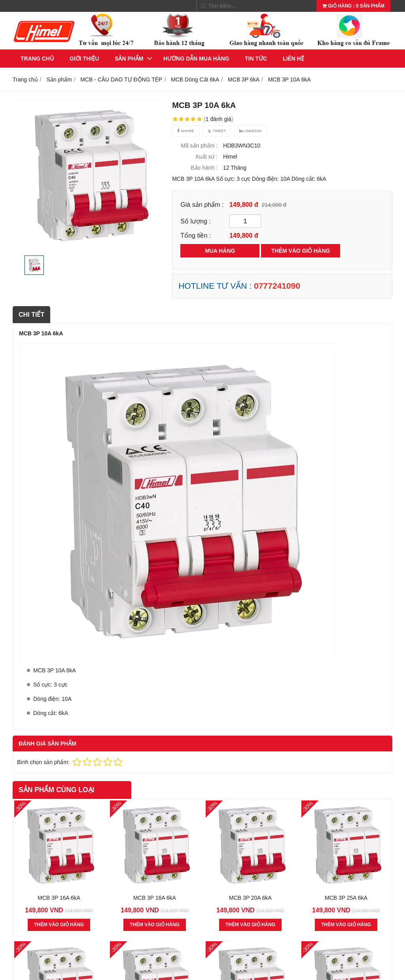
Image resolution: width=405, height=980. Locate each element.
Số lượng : (196, 221)
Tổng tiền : (196, 235)
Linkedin (250, 131)
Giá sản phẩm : (202, 204)
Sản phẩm (129, 59)
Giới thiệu (84, 59)
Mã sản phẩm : (199, 146)
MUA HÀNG (220, 251)
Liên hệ (293, 59)
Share (185, 131)
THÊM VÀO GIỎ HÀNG (301, 251)
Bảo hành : (204, 168)
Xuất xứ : (207, 157)
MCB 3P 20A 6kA (250, 898)
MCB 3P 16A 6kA (59, 898)
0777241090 (277, 286)
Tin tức (256, 59)
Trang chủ (37, 59)
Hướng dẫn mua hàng (196, 59)
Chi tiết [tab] (31, 314)
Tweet (217, 131)
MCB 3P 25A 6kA (346, 898)
